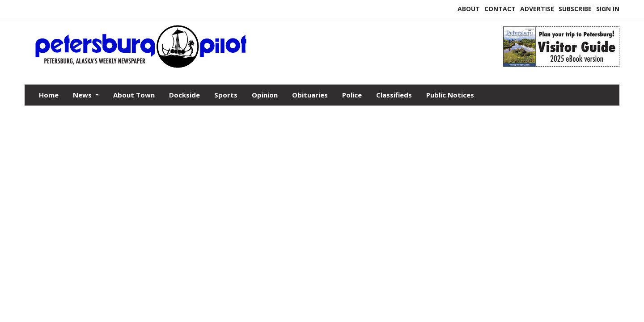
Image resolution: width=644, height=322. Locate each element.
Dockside (184, 95)
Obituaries (310, 95)
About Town (134, 95)
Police (352, 95)
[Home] (246, 66)
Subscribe (575, 9)
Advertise (537, 9)
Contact (500, 9)
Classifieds (394, 95)
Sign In (608, 9)
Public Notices (450, 95)
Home (49, 95)
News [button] (83, 95)
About (469, 9)
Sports (226, 95)
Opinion (265, 95)
